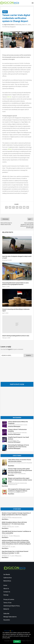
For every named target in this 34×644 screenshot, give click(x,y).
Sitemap (6, 595)
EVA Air (9, 97)
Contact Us (7, 592)
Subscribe (6, 614)
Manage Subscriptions (10, 617)
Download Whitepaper (14, 426)
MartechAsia (7, 581)
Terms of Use (7, 603)
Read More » (5, 519)
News (5, 12)
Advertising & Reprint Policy (12, 606)
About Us (6, 589)
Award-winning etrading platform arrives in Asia (16, 336)
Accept (17, 641)
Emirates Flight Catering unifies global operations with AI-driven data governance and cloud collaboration (20, 470)
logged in (10, 349)
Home (5, 585)
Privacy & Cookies (9, 599)
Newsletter (7, 620)
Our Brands (7, 574)
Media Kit (6, 609)
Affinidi (10, 149)
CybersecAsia (8, 578)
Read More (11, 466)
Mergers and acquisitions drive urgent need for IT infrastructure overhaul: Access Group (20, 480)
